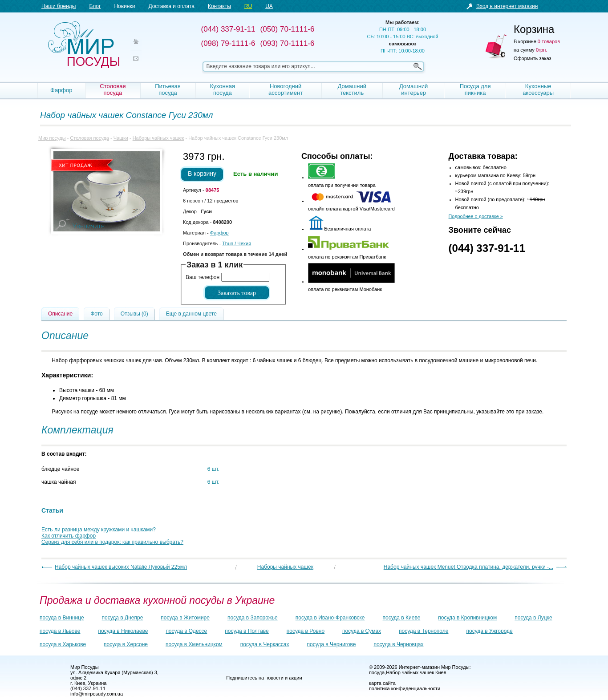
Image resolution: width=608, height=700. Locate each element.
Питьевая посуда (168, 89)
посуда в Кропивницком (467, 618)
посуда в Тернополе (424, 631)
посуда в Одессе (186, 631)
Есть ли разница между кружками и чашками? (99, 530)
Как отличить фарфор (69, 536)
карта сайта (382, 683)
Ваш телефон (203, 277)
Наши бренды (59, 6)
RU (248, 6)
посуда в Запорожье (253, 618)
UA (269, 6)
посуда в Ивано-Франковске (330, 618)
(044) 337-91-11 (487, 248)
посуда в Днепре (123, 618)
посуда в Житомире (185, 618)
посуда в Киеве (402, 618)
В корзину (202, 174)
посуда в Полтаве (247, 631)
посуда (377, 672)
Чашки (121, 138)
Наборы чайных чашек (158, 138)
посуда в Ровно (306, 631)
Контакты (219, 6)
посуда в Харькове (63, 644)
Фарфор (61, 90)
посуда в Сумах (362, 631)
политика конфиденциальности (405, 688)
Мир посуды (84, 45)
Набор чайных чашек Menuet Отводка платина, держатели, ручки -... (468, 567)
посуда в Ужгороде (489, 631)
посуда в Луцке (533, 618)
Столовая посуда (113, 89)
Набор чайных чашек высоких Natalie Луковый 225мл (121, 567)
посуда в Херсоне (126, 644)
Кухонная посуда (223, 89)
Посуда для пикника (475, 89)
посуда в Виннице (62, 618)
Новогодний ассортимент (286, 89)
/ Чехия (237, 243)
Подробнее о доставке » (476, 216)
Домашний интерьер (413, 89)
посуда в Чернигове (332, 644)
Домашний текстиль (352, 89)
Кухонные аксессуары (538, 89)
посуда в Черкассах (265, 644)
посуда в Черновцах (398, 644)
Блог (95, 6)
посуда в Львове (60, 631)
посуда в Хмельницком (194, 644)
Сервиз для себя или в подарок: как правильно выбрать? (112, 542)
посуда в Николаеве (123, 631)
